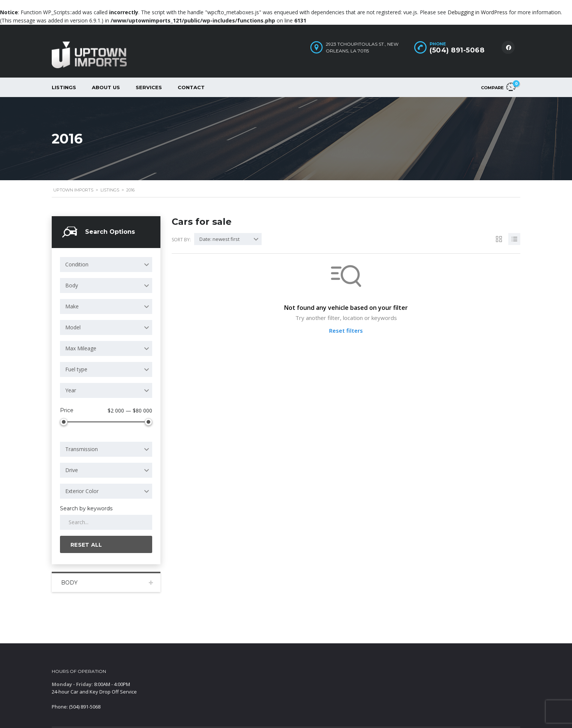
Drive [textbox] (72, 470)
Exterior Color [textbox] (82, 491)
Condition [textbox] (77, 264)
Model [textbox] (73, 327)
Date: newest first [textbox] (219, 239)
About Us (106, 87)
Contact (191, 87)
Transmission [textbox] (82, 449)
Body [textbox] (72, 285)
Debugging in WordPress (478, 12)
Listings (64, 87)
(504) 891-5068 (457, 50)
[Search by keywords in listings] (106, 522)
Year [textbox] (71, 390)
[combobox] (106, 265)
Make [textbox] (72, 306)
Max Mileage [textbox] (81, 348)
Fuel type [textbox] (76, 369)
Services (149, 87)
